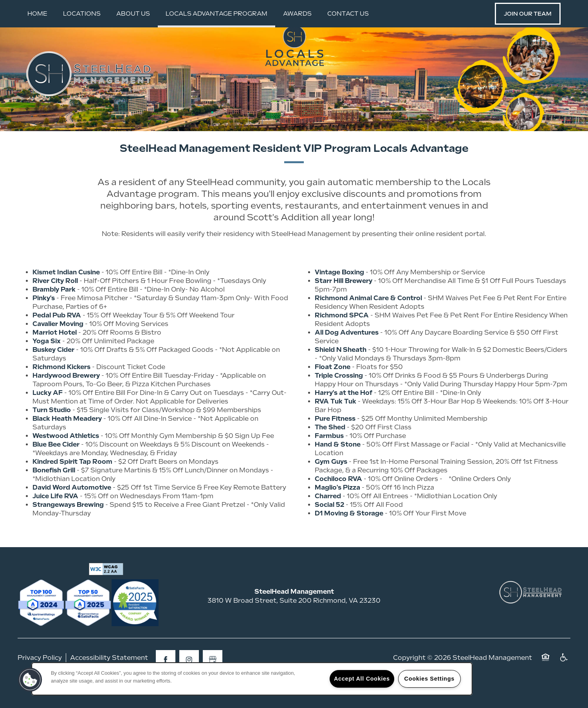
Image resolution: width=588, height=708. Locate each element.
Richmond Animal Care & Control (368, 321)
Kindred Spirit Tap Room (72, 484)
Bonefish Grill (54, 493)
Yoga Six (47, 364)
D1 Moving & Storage (349, 536)
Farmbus (329, 458)
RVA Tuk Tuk (335, 424)
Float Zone (333, 390)
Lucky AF (48, 415)
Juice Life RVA (55, 519)
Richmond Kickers (61, 390)
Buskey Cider (53, 372)
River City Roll (55, 304)
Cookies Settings (429, 679)
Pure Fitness (335, 441)
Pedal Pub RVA (57, 338)
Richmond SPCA (342, 338)
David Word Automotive (72, 510)
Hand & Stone (338, 467)
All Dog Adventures (347, 355)
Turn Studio (52, 433)
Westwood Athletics (66, 458)
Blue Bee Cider (56, 467)
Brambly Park (54, 312)
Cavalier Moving (58, 347)
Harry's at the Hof (344, 415)
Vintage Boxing (339, 295)
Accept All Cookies (362, 679)
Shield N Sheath (341, 372)
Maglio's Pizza (337, 510)
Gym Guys (331, 484)
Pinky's (44, 321)
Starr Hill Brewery (344, 304)
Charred (328, 519)
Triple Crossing (339, 398)
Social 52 (329, 527)
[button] (528, 14)
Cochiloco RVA (338, 502)
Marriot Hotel (55, 355)
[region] (252, 679)
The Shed (330, 450)
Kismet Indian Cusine (66, 295)
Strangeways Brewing (68, 527)
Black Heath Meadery (67, 441)
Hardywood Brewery (66, 398)
